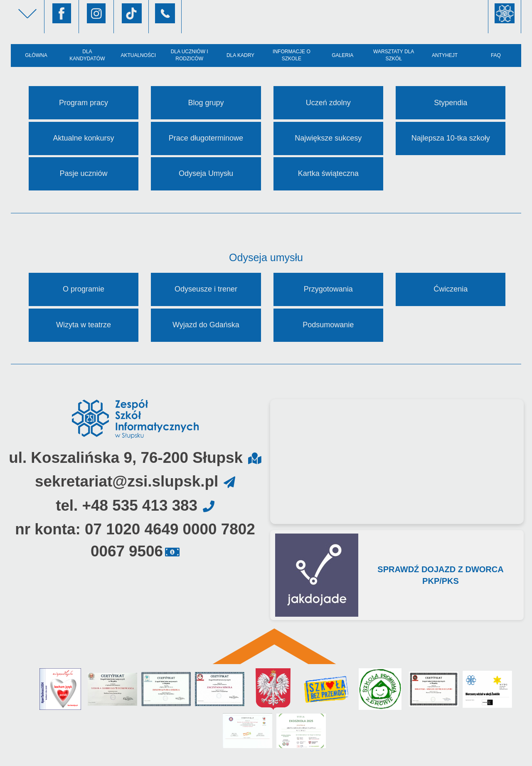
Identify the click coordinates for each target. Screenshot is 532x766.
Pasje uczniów (83, 173)
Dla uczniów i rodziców (190, 55)
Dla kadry (240, 55)
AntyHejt (445, 55)
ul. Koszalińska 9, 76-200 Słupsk (126, 458)
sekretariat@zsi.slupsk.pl (127, 481)
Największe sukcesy (328, 138)
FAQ (496, 55)
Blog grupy (206, 103)
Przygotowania (328, 289)
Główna (36, 55)
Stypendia (451, 103)
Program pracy (84, 103)
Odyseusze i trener (206, 289)
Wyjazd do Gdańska (206, 325)
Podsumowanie (328, 325)
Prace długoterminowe (206, 138)
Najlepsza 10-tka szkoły (451, 138)
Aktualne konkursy (83, 138)
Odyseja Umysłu (206, 173)
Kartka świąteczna (328, 173)
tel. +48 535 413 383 (127, 505)
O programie (84, 289)
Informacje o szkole (292, 55)
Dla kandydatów (87, 55)
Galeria (342, 55)
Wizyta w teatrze (84, 325)
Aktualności (138, 55)
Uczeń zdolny (328, 103)
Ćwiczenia (451, 289)
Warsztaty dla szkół (394, 55)
